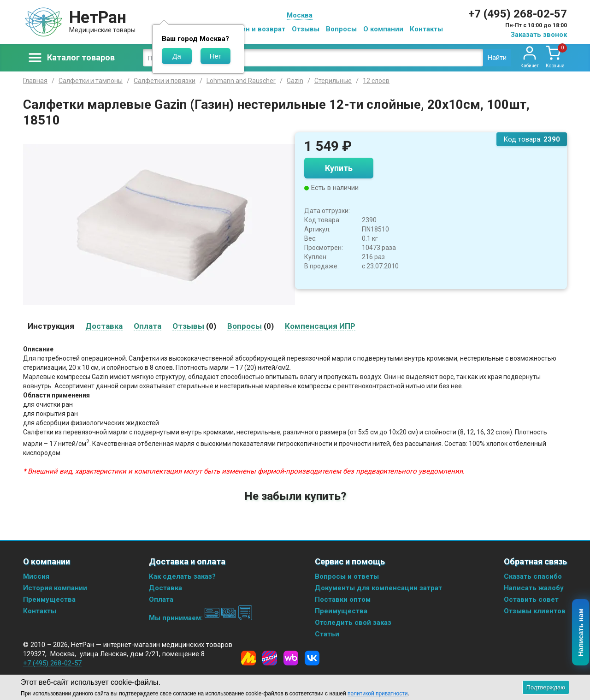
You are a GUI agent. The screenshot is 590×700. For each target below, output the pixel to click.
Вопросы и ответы (347, 576)
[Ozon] (270, 658)
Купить (339, 168)
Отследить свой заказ (353, 623)
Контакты (426, 29)
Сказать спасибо (533, 576)
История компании (55, 588)
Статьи (327, 634)
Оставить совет (531, 599)
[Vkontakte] (312, 658)
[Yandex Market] (248, 658)
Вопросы (341, 29)
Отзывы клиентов (535, 611)
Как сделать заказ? (182, 576)
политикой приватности (378, 694)
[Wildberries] (291, 658)
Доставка (165, 588)
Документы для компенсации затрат (378, 588)
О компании (383, 29)
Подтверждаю (546, 687)
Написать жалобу (534, 588)
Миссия (36, 576)
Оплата (161, 599)
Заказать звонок (539, 35)
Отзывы (306, 29)
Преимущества (49, 599)
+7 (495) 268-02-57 (518, 14)
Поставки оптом (343, 599)
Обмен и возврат (256, 29)
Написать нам (581, 633)
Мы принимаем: (201, 618)
